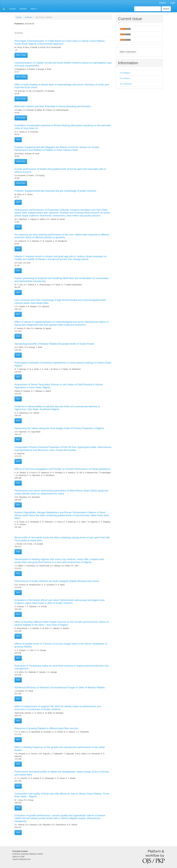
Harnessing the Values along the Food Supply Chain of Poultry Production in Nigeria (59, 428)
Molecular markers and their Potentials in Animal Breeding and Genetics (53, 106)
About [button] (34, 9)
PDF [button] (18, 140)
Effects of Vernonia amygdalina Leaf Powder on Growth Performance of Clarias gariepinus (62, 469)
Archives (23, 9)
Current (12, 9)
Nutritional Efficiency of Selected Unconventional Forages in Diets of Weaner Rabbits (60, 688)
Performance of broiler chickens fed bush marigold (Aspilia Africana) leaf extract (57, 581)
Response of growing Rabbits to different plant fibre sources (46, 728)
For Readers (125, 73)
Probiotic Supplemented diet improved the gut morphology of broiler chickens (55, 191)
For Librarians (126, 84)
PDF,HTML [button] (21, 118)
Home (19, 17)
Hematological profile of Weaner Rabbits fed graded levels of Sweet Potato (54, 344)
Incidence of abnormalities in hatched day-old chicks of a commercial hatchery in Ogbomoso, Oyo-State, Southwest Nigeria (57, 408)
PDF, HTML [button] (21, 55)
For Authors (125, 78)
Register (163, 3)
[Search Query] (148, 9)
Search (166, 9)
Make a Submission (128, 52)
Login (173, 3)
